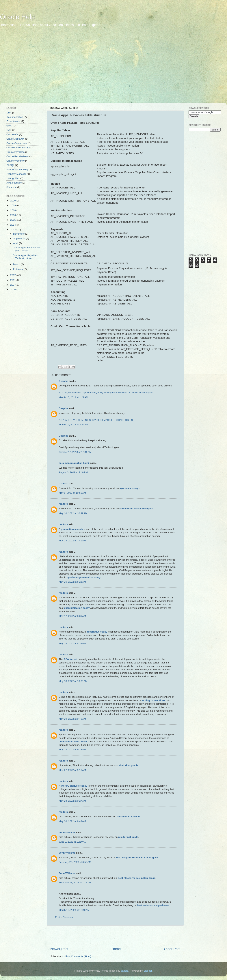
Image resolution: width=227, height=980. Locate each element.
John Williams (67, 832)
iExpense (12, 187)
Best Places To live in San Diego (136, 878)
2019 (13, 205)
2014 (13, 225)
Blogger (148, 971)
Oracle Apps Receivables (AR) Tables (26, 249)
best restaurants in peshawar (153, 905)
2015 (13, 220)
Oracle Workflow (15, 161)
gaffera (125, 971)
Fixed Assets (13, 121)
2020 (13, 201)
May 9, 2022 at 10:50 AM (72, 493)
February (18, 269)
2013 (13, 230)
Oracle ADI (12, 134)
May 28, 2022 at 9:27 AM (72, 801)
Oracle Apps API (15, 139)
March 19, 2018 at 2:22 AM (73, 425)
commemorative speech (73, 741)
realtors (63, 484)
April (16, 243)
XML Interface (14, 183)
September (20, 239)
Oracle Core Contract (18, 148)
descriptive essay (97, 632)
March (17, 264)
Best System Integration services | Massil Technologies (89, 447)
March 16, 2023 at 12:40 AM (74, 910)
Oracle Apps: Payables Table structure (25, 257)
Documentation (15, 117)
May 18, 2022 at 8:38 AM (72, 643)
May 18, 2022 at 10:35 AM (73, 681)
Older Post (172, 949)
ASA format (70, 659)
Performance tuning (17, 170)
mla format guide (128, 837)
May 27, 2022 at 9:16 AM (72, 770)
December (19, 234)
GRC (9, 126)
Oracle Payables (15, 152)
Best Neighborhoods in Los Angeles (137, 857)
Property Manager (16, 174)
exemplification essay (77, 608)
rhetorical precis (129, 765)
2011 (13, 280)
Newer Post (59, 949)
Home (116, 949)
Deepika (64, 381)
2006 (13, 290)
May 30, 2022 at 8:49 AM (72, 821)
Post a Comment (64, 917)
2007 (13, 285)
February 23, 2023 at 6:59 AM (75, 862)
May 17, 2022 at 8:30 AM (72, 616)
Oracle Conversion (17, 143)
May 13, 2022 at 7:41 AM (72, 541)
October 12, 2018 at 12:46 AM (75, 452)
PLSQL (10, 165)
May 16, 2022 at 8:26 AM (72, 582)
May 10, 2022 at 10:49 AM (73, 513)
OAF (9, 130)
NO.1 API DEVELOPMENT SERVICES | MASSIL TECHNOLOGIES (96, 420)
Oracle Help (17, 17)
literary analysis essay (74, 786)
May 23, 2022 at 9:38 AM (72, 750)
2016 (13, 215)
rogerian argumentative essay (83, 577)
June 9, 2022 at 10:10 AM (73, 842)
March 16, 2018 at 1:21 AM (73, 397)
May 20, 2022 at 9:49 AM (72, 719)
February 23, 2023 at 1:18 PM (75, 883)
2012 (13, 275)
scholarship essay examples (136, 509)
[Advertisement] (34, 67)
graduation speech (72, 529)
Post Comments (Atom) (78, 956)
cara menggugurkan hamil (74, 463)
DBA (9, 113)
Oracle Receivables (17, 156)
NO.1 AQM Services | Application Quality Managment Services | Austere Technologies (106, 393)
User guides (13, 178)
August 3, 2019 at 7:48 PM (73, 472)
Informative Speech (128, 817)
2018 (13, 210)
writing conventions (154, 700)
